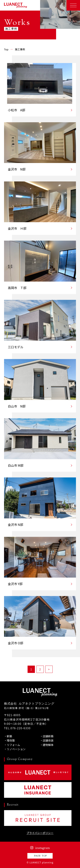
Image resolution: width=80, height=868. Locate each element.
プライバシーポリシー (40, 833)
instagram (40, 848)
